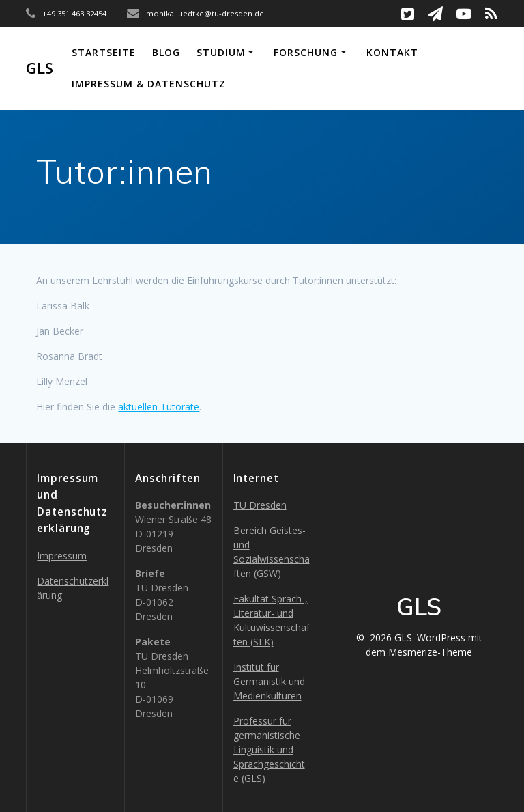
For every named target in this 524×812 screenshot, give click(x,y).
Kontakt (392, 52)
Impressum (62, 556)
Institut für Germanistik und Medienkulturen (269, 681)
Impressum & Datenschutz (149, 84)
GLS (40, 68)
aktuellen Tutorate (159, 407)
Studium (221, 52)
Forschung (306, 52)
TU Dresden (260, 505)
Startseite (104, 52)
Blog (166, 52)
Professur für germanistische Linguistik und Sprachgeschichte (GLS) (269, 750)
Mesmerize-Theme (430, 652)
